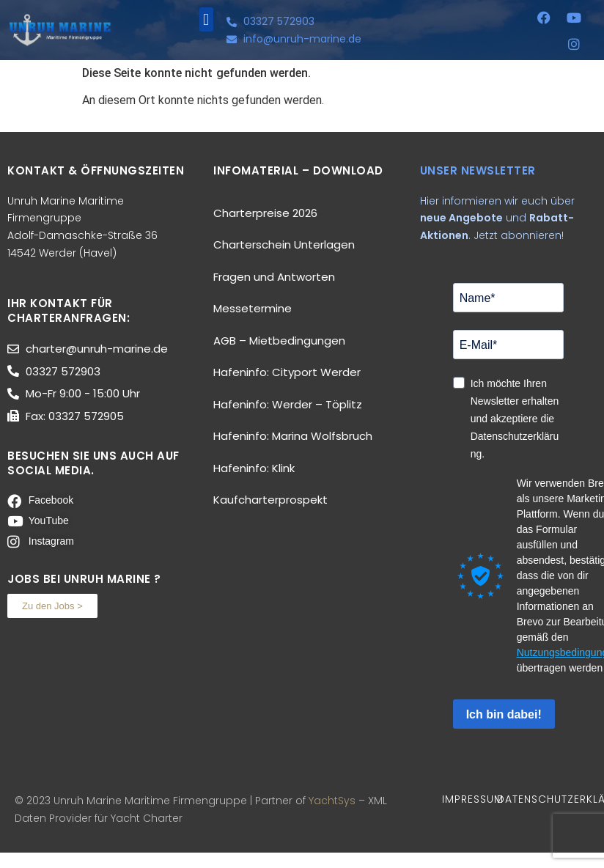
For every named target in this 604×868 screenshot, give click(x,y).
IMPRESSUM (473, 799)
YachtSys (332, 801)
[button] (206, 19)
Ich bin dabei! (504, 714)
